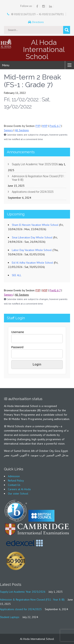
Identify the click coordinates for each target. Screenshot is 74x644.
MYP (45, 126)
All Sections (22, 130)
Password (17, 347)
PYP (38, 126)
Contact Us (14, 485)
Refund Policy (16, 481)
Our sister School (18, 494)
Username (18, 332)
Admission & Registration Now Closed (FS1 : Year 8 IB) (38, 178)
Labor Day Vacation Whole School (32, 250)
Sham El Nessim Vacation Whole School (35, 225)
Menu (6, 65)
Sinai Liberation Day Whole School (32, 237)
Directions (38, 22)
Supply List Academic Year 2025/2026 (35, 164)
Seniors (8, 130)
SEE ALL (17, 275)
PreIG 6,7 (55, 126)
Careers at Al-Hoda (19, 489)
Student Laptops (10, 617)
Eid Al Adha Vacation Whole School (32, 263)
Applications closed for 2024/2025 (33, 192)
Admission (14, 476)
